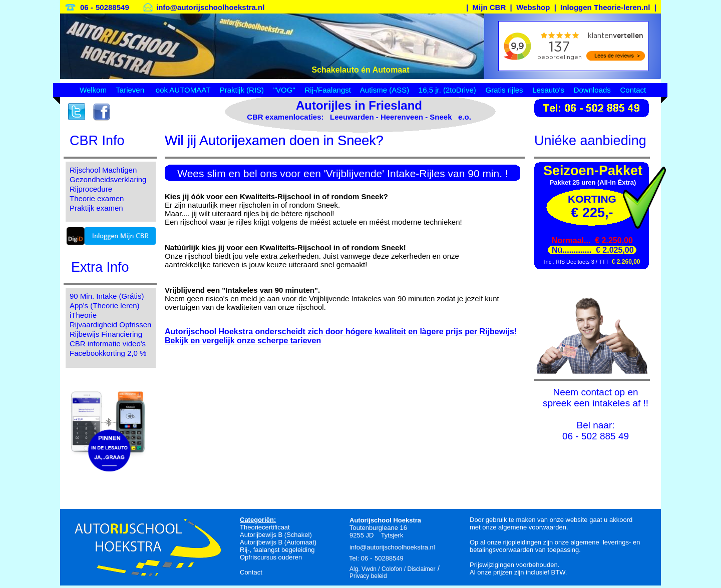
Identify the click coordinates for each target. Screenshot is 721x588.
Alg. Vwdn (363, 569)
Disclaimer (421, 569)
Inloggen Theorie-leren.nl (605, 7)
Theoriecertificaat (265, 527)
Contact (251, 572)
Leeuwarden (352, 117)
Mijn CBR (489, 7)
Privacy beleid (368, 576)
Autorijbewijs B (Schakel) (276, 535)
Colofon (392, 569)
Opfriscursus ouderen (271, 557)
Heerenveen (402, 117)
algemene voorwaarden (532, 527)
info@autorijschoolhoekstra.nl (210, 7)
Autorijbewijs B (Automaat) (278, 542)
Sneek (441, 117)
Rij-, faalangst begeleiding (277, 550)
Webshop (533, 7)
